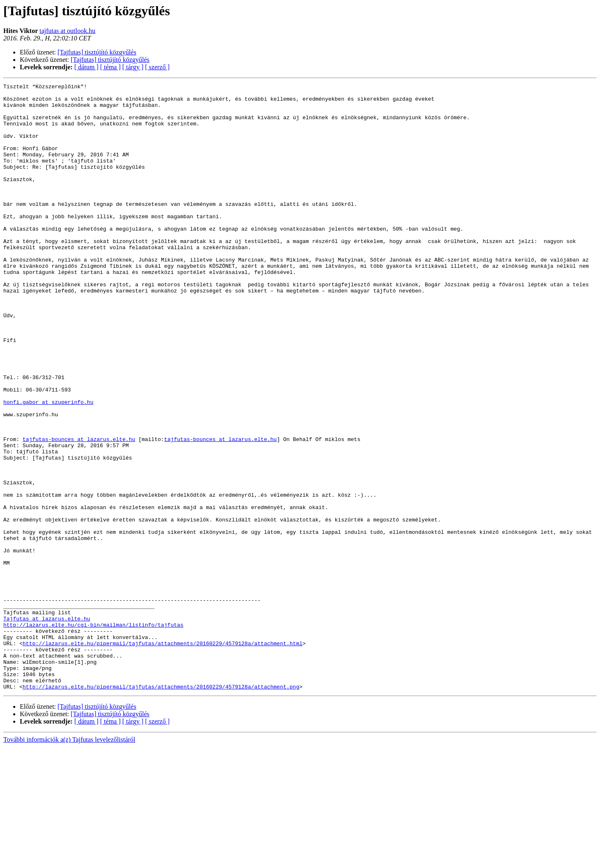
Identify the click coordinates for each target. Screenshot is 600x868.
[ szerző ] (158, 67)
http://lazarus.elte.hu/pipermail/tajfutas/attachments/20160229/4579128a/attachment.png (161, 808)
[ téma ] (111, 67)
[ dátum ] (86, 67)
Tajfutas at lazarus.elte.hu (47, 726)
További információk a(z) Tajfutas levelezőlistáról (69, 861)
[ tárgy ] (133, 67)
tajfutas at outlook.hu (68, 31)
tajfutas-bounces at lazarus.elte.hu (79, 511)
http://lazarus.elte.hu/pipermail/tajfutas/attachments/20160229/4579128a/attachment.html (163, 756)
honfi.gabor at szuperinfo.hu (48, 466)
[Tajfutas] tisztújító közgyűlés (97, 52)
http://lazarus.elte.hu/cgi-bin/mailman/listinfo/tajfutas (93, 734)
